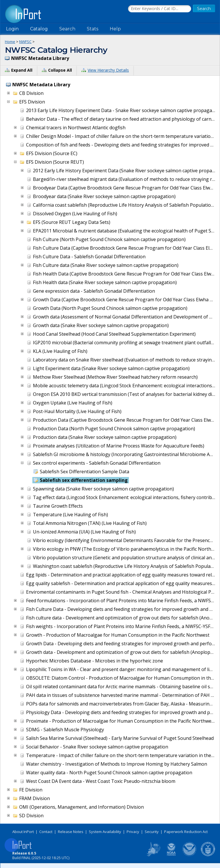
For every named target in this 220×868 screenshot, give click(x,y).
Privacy (133, 832)
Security (152, 832)
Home (10, 42)
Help (115, 29)
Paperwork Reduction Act (186, 832)
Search (67, 29)
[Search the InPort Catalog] (160, 9)
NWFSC (25, 42)
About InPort (23, 832)
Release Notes (71, 832)
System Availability (105, 832)
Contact (46, 832)
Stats (93, 29)
